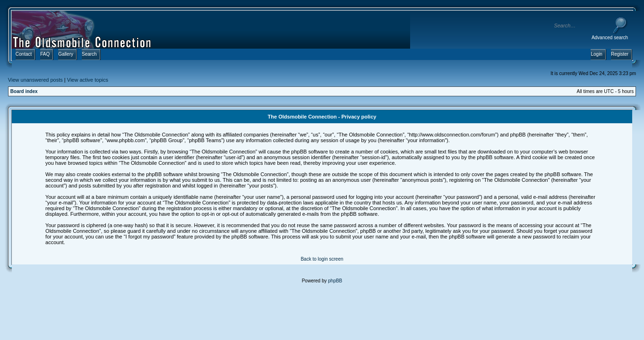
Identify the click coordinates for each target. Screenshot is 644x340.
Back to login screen (322, 259)
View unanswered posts (35, 80)
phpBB (335, 281)
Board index (24, 91)
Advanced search (610, 38)
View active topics (88, 80)
